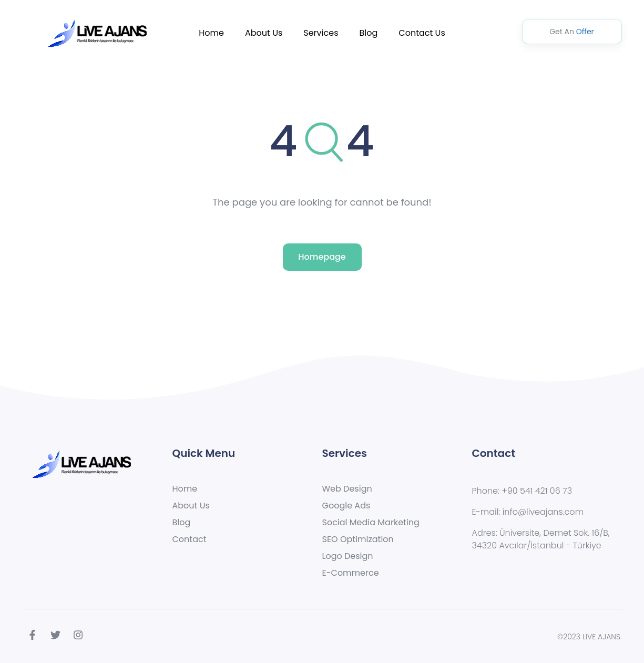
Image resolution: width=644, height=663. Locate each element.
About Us (264, 33)
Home (211, 33)
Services (321, 33)
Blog (369, 33)
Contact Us (422, 33)
